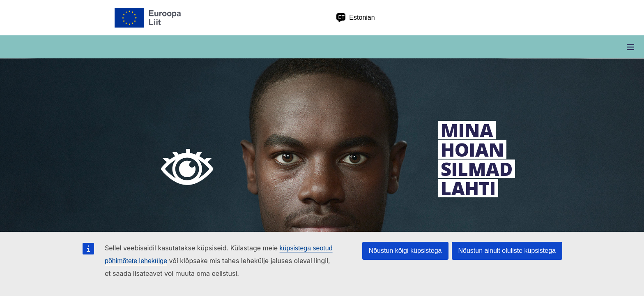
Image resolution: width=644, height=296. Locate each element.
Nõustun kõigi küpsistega (405, 251)
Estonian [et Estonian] (355, 18)
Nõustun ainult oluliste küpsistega (507, 251)
